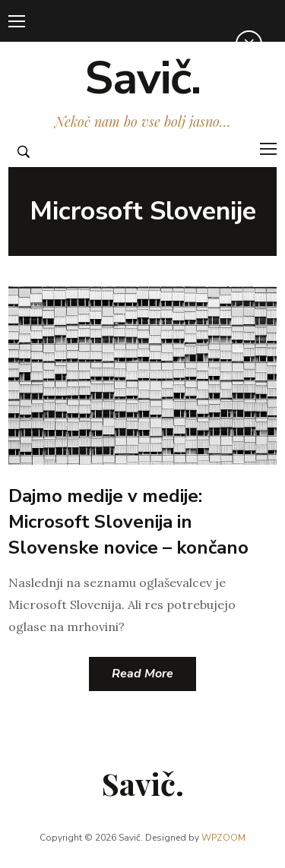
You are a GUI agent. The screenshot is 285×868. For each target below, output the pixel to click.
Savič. (142, 78)
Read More (142, 674)
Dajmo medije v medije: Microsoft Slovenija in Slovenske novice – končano (128, 521)
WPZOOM (223, 838)
